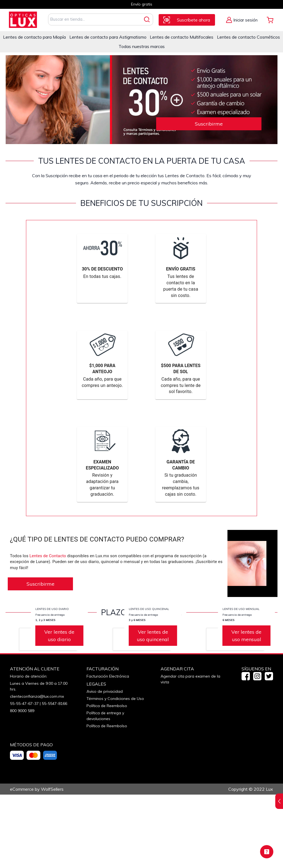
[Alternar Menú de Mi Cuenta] (242, 20)
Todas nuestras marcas (142, 46)
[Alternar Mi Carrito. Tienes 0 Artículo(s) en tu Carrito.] (270, 20)
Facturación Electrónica (108, 750)
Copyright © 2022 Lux (251, 862)
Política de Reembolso (107, 779)
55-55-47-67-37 (24, 777)
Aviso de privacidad (105, 765)
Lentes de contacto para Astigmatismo (108, 37)
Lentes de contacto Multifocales (182, 37)
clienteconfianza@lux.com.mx (37, 770)
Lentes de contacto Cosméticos (248, 37)
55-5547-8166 (54, 777)
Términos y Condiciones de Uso (115, 772)
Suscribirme (209, 124)
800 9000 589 (22, 784)
